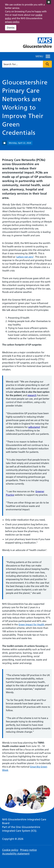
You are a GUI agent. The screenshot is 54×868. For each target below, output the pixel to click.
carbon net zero (25, 257)
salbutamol (34, 427)
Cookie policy (10, 850)
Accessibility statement (16, 854)
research (32, 395)
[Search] (27, 64)
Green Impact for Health (32, 624)
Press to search (47, 64)
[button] (39, 56)
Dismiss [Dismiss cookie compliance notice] (11, 28)
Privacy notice (28, 850)
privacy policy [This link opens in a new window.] (12, 22)
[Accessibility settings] (49, 2)
